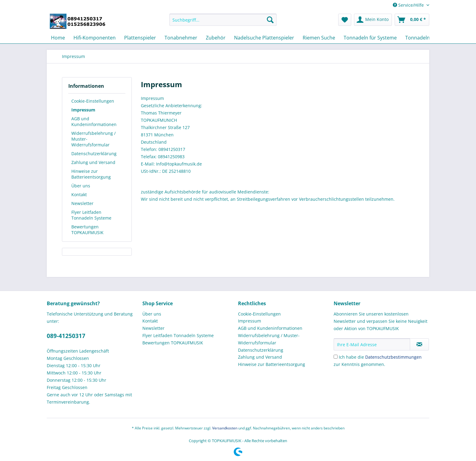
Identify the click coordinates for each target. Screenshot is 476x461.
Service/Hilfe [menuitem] (409, 5)
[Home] (58, 38)
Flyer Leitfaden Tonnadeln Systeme (91, 215)
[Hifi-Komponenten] (95, 38)
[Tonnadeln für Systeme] (370, 38)
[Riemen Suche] (319, 38)
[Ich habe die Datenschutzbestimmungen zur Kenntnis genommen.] (336, 357)
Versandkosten (225, 428)
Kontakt (79, 195)
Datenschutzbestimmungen (393, 357)
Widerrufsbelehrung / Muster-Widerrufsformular (93, 139)
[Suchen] (270, 20)
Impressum (83, 110)
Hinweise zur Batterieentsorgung (91, 174)
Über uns (81, 186)
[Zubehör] (216, 38)
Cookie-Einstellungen (93, 101)
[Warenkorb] (412, 20)
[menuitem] (223, 23)
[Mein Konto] (373, 20)
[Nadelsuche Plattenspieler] (264, 38)
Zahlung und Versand (93, 162)
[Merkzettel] (345, 20)
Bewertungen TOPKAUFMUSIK (87, 230)
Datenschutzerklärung (94, 154)
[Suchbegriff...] (223, 20)
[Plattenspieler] (140, 38)
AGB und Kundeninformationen (94, 121)
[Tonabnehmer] (181, 38)
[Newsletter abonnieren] (419, 344)
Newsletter (82, 203)
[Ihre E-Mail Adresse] (372, 344)
